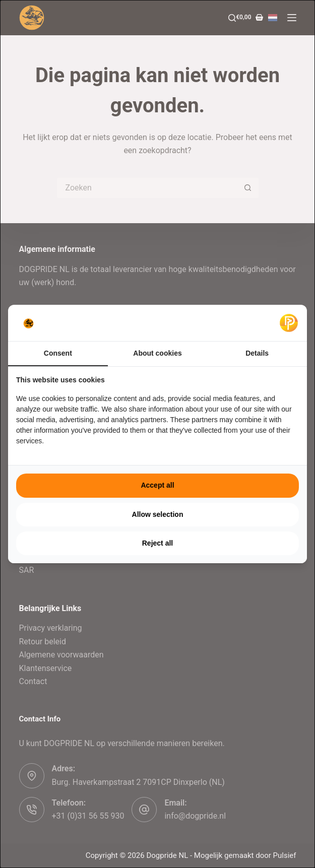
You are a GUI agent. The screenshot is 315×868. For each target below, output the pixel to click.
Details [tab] (257, 353)
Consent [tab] (58, 353)
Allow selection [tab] (158, 514)
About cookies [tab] (157, 353)
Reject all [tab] (157, 543)
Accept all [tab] (157, 485)
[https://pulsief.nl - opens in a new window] (289, 323)
